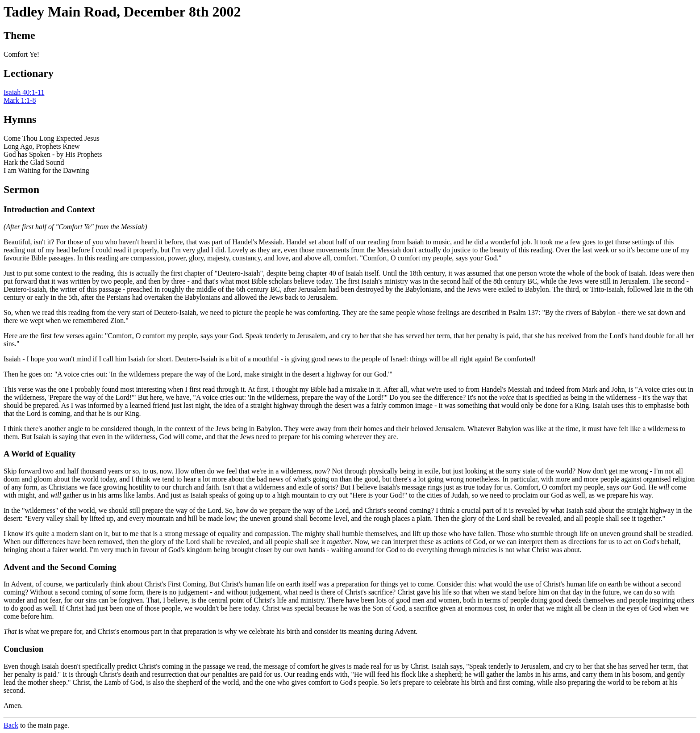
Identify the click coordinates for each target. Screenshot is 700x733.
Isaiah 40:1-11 (24, 92)
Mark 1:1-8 (20, 100)
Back (11, 725)
